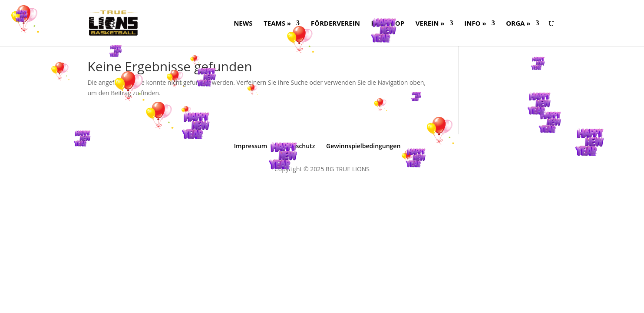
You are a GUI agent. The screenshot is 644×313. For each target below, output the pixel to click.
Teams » (277, 24)
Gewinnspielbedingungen (363, 146)
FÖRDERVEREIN (335, 24)
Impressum (251, 146)
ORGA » (518, 24)
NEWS (243, 24)
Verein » (430, 24)
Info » (475, 24)
